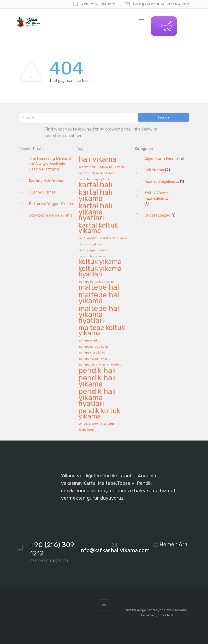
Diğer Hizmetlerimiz (161, 158)
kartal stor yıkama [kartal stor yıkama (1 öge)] (90, 244)
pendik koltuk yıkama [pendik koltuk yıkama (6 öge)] (99, 414)
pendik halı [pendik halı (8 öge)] (97, 371)
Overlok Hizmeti (43, 192)
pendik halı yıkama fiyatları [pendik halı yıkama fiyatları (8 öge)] (97, 398)
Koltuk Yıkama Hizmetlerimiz (157, 196)
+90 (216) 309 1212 (98, 4)
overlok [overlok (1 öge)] (116, 365)
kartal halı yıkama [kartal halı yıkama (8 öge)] (95, 196)
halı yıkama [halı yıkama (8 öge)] (97, 160)
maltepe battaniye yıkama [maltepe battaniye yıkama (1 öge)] (96, 282)
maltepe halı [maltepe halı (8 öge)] (100, 288)
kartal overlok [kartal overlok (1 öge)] (88, 238)
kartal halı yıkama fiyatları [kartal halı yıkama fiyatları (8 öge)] (95, 212)
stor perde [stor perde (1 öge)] (108, 424)
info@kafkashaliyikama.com (161, 4)
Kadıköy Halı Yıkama (46, 181)
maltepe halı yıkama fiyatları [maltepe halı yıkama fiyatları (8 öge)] (100, 315)
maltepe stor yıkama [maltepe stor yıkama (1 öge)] (92, 353)
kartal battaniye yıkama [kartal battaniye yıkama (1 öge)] (95, 179)
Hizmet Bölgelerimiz (162, 181)
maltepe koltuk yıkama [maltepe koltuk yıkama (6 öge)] (102, 331)
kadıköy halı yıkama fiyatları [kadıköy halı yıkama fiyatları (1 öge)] (97, 173)
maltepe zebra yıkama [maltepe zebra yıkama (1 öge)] (93, 365)
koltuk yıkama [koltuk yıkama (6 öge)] (100, 262)
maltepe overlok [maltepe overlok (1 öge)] (89, 341)
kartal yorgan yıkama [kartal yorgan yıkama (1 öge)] (93, 250)
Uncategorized (157, 215)
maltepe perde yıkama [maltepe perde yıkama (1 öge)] (94, 347)
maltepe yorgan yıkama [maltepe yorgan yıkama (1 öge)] (94, 359)
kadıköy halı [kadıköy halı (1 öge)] (87, 167)
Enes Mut (166, 615)
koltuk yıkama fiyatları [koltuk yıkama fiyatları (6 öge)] (100, 272)
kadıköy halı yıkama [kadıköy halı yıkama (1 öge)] (111, 167)
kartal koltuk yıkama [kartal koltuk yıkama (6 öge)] (98, 228)
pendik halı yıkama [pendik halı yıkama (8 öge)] (97, 381)
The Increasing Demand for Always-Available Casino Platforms (50, 164)
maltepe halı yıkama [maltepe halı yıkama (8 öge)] (100, 298)
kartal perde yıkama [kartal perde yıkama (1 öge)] (113, 238)
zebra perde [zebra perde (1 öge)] (86, 430)
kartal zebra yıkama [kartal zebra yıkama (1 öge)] (92, 256)
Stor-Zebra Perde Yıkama (51, 215)
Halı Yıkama (154, 170)
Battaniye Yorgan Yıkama (51, 204)
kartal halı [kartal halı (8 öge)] (95, 185)
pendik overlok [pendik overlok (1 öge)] (88, 424)
